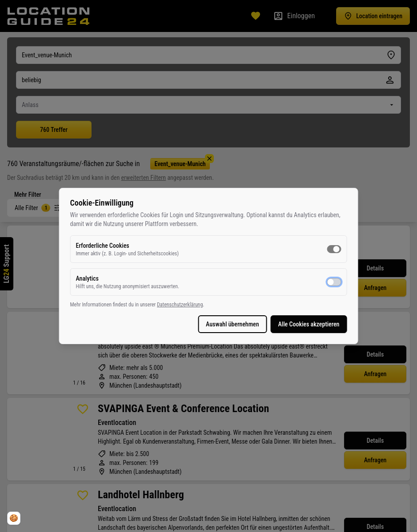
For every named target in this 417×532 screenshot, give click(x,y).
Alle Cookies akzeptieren (273, 324)
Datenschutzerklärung (215, 305)
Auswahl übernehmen (197, 324)
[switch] (298, 249)
